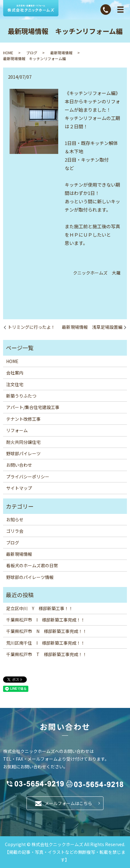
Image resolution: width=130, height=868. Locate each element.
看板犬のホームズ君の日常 (32, 565)
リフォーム (17, 430)
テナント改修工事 (23, 419)
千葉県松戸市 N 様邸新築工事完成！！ (47, 631)
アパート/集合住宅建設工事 (33, 407)
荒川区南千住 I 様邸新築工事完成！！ (46, 643)
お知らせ (15, 519)
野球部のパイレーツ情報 (30, 577)
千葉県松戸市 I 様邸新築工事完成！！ (46, 620)
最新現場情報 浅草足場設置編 (92, 327)
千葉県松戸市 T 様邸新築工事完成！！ (47, 654)
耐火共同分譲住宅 (23, 442)
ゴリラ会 (15, 531)
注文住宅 (15, 384)
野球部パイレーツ (23, 453)
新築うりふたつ (21, 396)
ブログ (32, 53)
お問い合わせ (19, 465)
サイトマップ (19, 488)
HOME (8, 53)
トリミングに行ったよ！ (31, 327)
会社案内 (15, 373)
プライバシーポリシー (28, 477)
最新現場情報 (61, 53)
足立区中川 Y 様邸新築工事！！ (40, 608)
